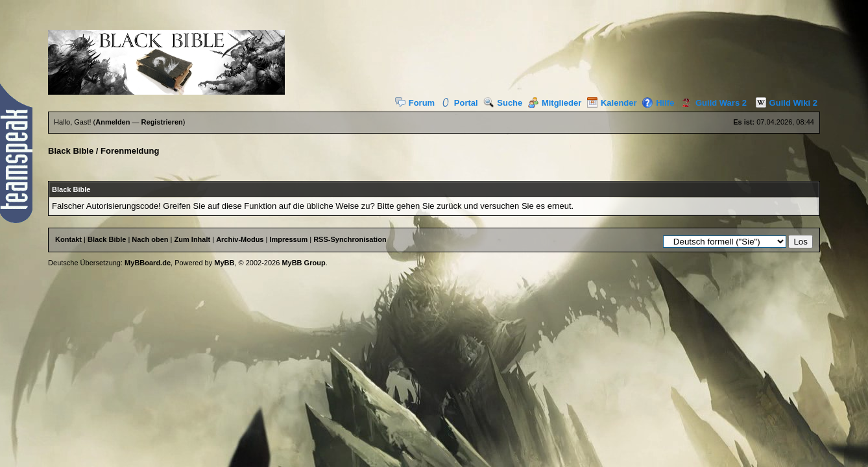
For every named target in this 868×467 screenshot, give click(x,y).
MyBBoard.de (148, 263)
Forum (415, 103)
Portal (459, 103)
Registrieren (162, 122)
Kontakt (68, 239)
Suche (503, 103)
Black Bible (71, 151)
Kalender (612, 103)
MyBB (224, 263)
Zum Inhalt (193, 239)
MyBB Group (303, 263)
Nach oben (150, 239)
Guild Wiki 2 (783, 103)
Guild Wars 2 (712, 103)
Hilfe (658, 103)
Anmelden (113, 122)
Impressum (288, 239)
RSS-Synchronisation (350, 239)
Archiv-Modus (240, 239)
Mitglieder (555, 103)
